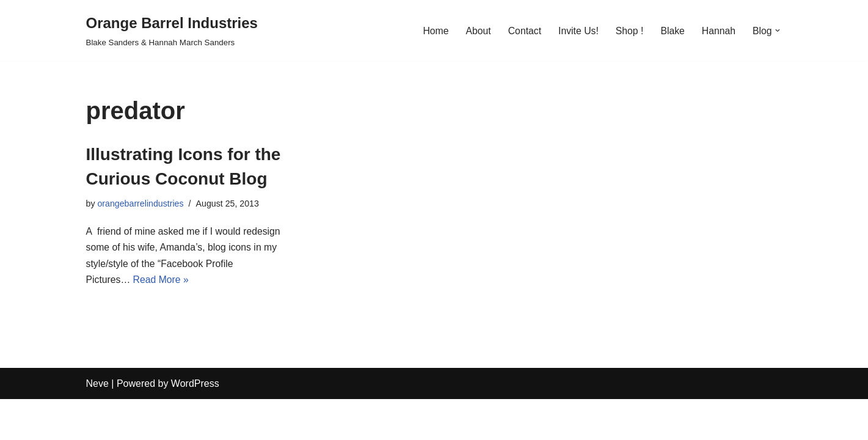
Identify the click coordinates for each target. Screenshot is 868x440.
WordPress (195, 424)
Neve (97, 424)
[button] (778, 31)
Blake (671, 30)
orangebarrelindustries (141, 204)
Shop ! (628, 30)
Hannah (718, 30)
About (475, 30)
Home (433, 30)
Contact (522, 30)
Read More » (162, 282)
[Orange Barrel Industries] (172, 30)
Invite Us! (576, 30)
